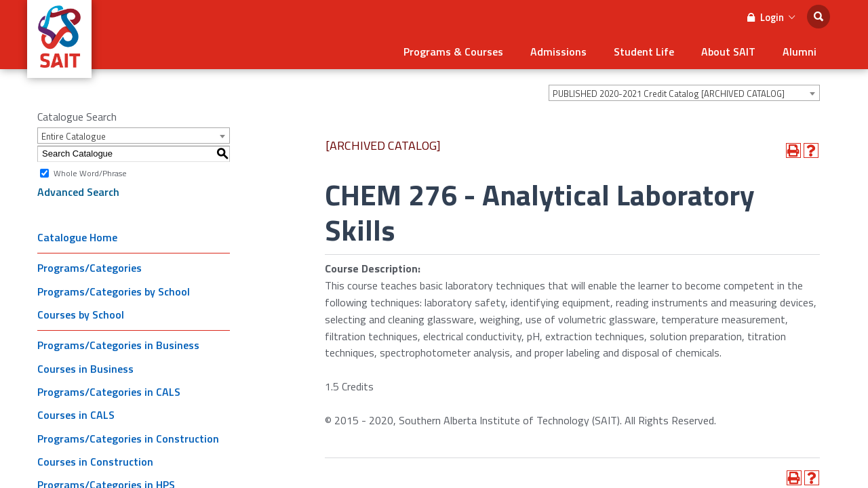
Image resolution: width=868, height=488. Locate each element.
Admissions (558, 52)
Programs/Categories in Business (118, 345)
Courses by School (81, 314)
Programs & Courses (453, 52)
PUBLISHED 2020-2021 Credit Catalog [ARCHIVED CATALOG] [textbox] (669, 94)
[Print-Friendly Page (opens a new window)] (793, 150)
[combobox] (684, 93)
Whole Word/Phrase (90, 172)
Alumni (800, 52)
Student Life (644, 52)
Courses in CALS (76, 415)
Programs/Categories (90, 268)
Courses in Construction (95, 462)
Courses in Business (85, 369)
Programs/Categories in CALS (109, 392)
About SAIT (728, 52)
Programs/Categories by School (114, 291)
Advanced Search (78, 192)
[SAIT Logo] (59, 70)
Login (771, 17)
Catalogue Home (77, 237)
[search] (818, 17)
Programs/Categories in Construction (128, 439)
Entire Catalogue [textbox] (74, 136)
